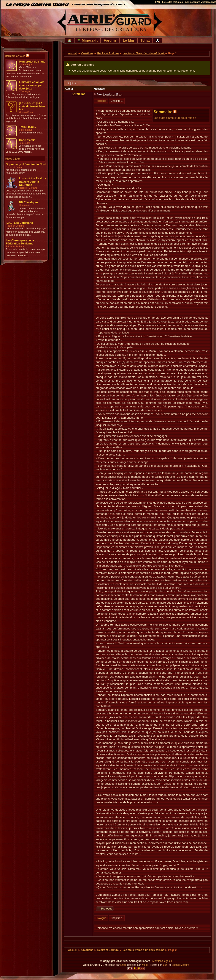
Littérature (24, 205)
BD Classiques (29, 202)
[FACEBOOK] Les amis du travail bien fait (32, 106)
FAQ (158, 2)
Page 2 (71, 83)
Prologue (101, 101)
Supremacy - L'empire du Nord (26, 164)
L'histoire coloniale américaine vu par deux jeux (32, 85)
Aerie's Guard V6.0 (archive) (200, 2)
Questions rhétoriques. (31, 133)
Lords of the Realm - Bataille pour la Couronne (32, 182)
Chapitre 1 (117, 101)
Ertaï (123, 965)
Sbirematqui (25, 64)
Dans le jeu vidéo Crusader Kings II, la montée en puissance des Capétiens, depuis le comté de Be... (26, 232)
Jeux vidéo (25, 143)
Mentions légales (162, 961)
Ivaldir (145, 965)
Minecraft (87, 40)
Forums (110, 40)
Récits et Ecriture (15, 167)
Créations (87, 53)
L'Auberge (24, 91)
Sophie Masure (180, 965)
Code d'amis (27, 140)
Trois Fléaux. (28, 127)
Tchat (145, 40)
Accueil (73, 53)
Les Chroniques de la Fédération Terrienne (20, 242)
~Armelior (78, 94)
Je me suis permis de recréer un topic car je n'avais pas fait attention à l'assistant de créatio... (26, 252)
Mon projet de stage (32, 62)
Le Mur (129, 40)
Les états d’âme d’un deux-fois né (144, 53)
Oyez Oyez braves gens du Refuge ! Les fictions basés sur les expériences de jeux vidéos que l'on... (26, 194)
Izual (165, 965)
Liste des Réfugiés (172, 2)
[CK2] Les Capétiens (19, 223)
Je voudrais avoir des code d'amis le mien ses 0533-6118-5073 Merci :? (25, 149)
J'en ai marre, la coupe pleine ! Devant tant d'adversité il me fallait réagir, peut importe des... (26, 118)
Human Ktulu (26, 112)
